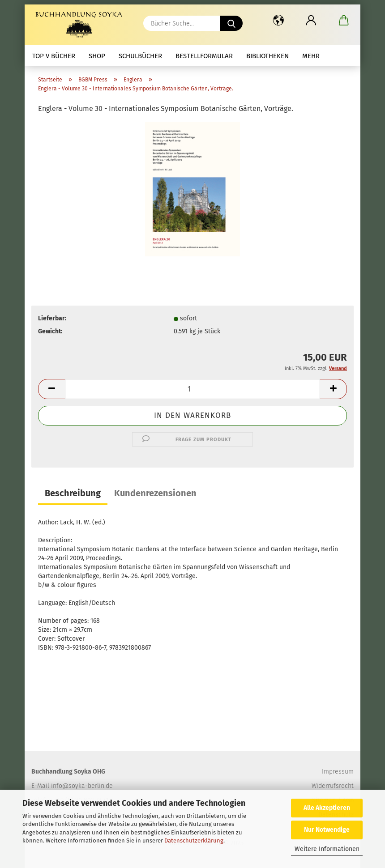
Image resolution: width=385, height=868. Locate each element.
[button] (278, 20)
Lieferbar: (52, 318)
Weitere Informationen (327, 849)
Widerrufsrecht (333, 786)
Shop (97, 56)
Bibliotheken (267, 56)
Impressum (338, 772)
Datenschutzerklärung (194, 840)
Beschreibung (73, 493)
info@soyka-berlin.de (82, 786)
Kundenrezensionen (155, 493)
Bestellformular (204, 56)
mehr (311, 56)
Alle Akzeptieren (327, 808)
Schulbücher (140, 56)
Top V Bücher (54, 56)
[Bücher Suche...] (231, 23)
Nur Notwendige (327, 830)
